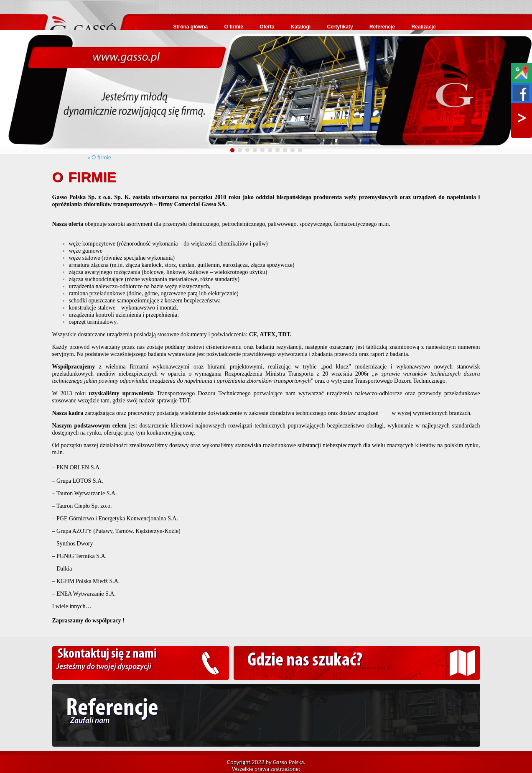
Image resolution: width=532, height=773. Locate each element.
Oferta (267, 27)
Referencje (382, 27)
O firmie (234, 27)
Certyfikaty (340, 27)
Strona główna (191, 27)
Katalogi (301, 27)
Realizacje (424, 27)
